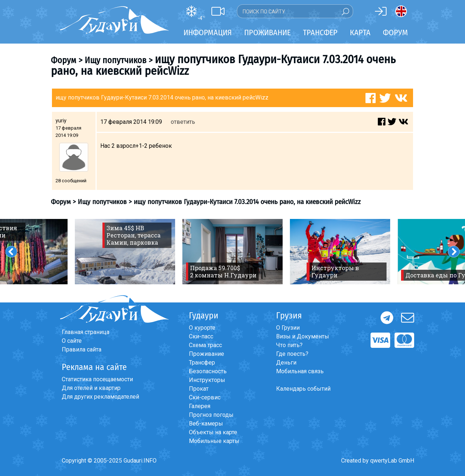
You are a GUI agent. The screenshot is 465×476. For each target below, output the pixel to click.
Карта (360, 32)
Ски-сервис (205, 397)
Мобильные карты (214, 441)
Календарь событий (303, 389)
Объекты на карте (213, 432)
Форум (395, 32)
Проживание (207, 354)
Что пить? (289, 345)
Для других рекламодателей (100, 397)
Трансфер (202, 363)
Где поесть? (292, 354)
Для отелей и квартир (91, 388)
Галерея (200, 406)
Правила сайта (82, 349)
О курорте (202, 328)
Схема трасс (205, 345)
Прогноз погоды (211, 415)
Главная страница (86, 332)
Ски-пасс (201, 336)
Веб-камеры (206, 424)
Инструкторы (207, 380)
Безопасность (208, 371)
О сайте (72, 341)
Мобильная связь (300, 371)
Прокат (199, 389)
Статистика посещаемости (97, 379)
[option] (125, 252)
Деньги (286, 363)
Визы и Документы (303, 336)
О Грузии (288, 328)
